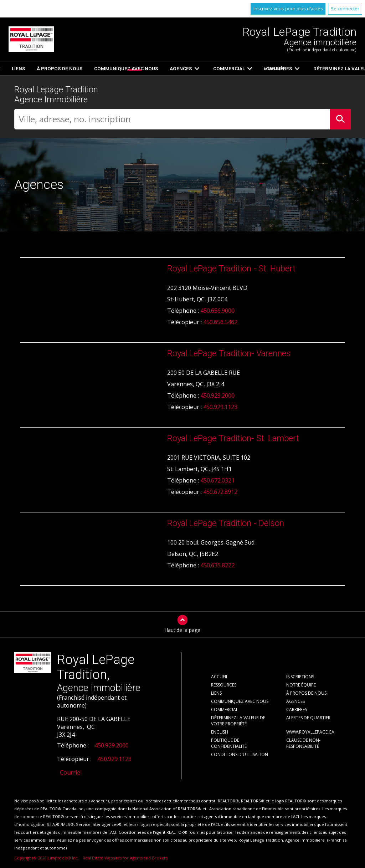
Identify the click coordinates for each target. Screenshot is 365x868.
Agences (295, 702)
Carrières (297, 710)
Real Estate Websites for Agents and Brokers (125, 858)
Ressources (194, 68)
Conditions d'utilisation (240, 755)
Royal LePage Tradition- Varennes (229, 354)
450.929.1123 (220, 407)
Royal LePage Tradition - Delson (226, 524)
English (265, 68)
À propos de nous (306, 693)
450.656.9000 (217, 311)
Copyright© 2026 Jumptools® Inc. (47, 858)
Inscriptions (140, 68)
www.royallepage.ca (310, 732)
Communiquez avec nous (240, 702)
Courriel (71, 773)
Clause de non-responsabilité (303, 744)
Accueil (102, 68)
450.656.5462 (220, 322)
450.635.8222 (217, 566)
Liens (216, 693)
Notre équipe (301, 685)
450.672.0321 (217, 481)
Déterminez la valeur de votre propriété (238, 721)
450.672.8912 (220, 492)
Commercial (225, 710)
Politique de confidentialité (229, 744)
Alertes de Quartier (308, 718)
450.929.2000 (217, 396)
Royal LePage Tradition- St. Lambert (233, 439)
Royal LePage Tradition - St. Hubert (231, 269)
